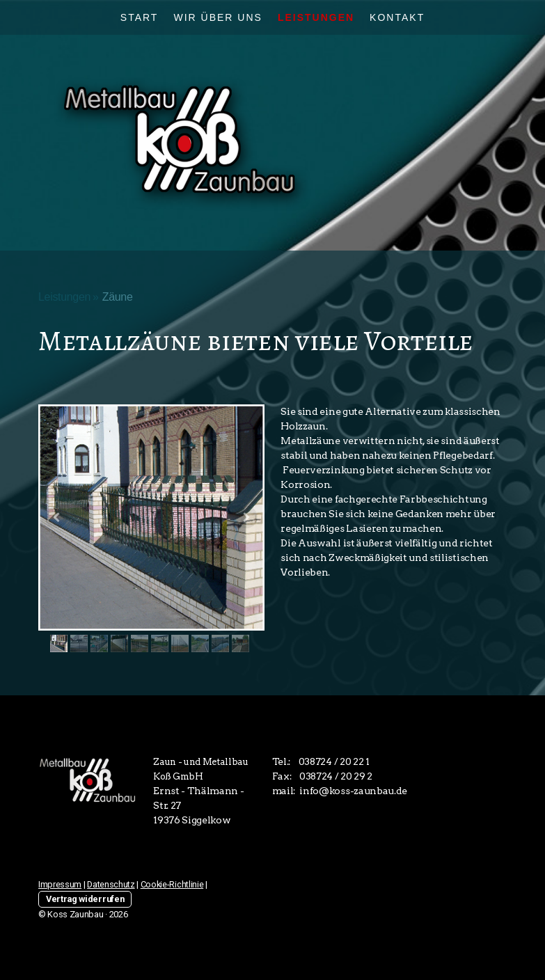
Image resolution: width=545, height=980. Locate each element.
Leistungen (316, 17)
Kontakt (397, 17)
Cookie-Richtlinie (172, 884)
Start (140, 17)
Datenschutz (111, 884)
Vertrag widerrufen (85, 899)
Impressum (60, 884)
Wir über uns (218, 17)
